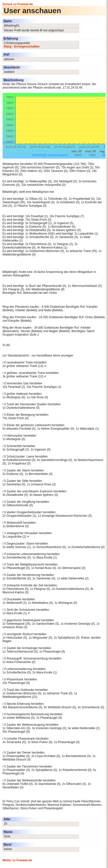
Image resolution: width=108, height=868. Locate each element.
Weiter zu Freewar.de (17, 860)
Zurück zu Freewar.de (18, 4)
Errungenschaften (27, 47)
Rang (8, 47)
